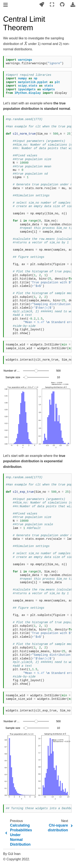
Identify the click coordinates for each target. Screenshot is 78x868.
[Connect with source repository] (62, 5)
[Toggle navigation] (6, 5)
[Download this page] (73, 5)
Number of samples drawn (12, 371)
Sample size (13, 377)
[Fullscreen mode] (52, 5)
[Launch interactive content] (42, 5)
